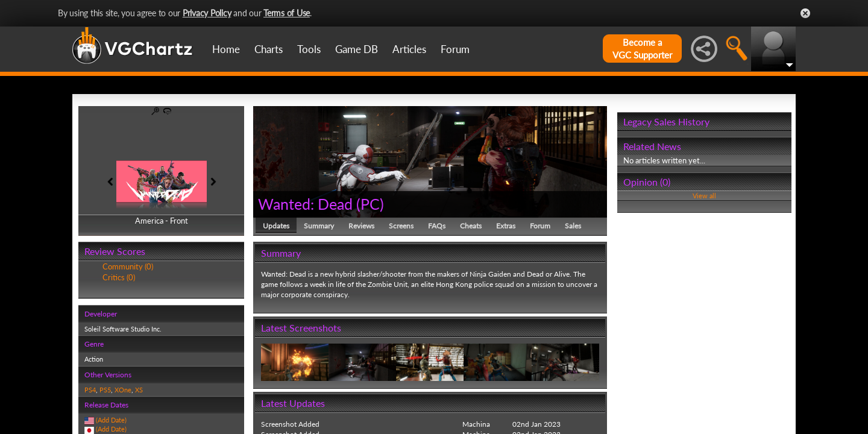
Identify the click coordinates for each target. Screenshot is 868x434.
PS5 (105, 390)
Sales (573, 226)
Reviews (361, 226)
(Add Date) (111, 420)
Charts (269, 49)
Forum (455, 49)
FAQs (437, 226)
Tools (309, 49)
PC (370, 204)
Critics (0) (119, 277)
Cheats (471, 226)
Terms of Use (287, 13)
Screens (401, 226)
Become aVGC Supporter (642, 49)
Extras (506, 226)
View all (704, 196)
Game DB (357, 49)
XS (139, 390)
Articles (409, 49)
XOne (123, 390)
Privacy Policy (207, 13)
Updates (276, 226)
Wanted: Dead (305, 204)
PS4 (90, 390)
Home (226, 49)
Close (805, 13)
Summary (319, 226)
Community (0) (128, 266)
